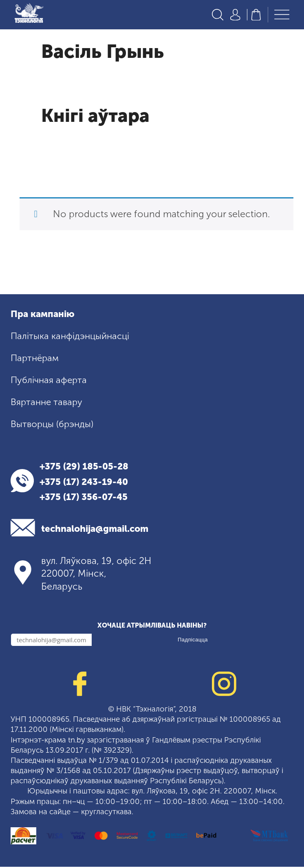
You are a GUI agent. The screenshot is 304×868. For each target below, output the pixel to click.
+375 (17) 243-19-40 (88, 482)
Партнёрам (36, 359)
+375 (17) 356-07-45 (87, 498)
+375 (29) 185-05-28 (88, 467)
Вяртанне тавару (48, 403)
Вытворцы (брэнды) (54, 425)
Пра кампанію (44, 315)
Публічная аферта (50, 381)
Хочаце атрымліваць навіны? (152, 627)
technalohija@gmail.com (99, 530)
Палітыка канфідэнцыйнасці (73, 337)
